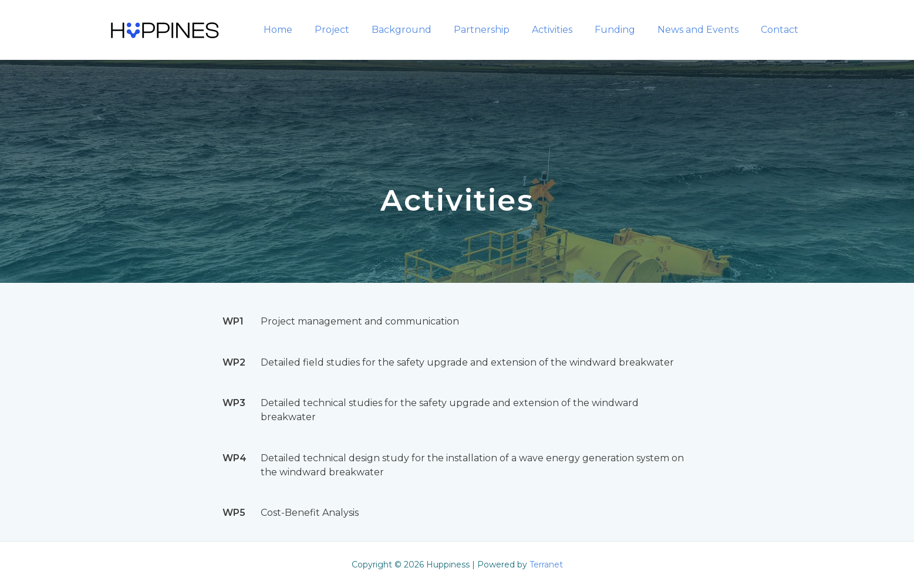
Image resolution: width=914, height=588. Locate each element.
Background (421, 30)
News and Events (703, 30)
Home (304, 30)
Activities (564, 30)
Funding (624, 30)
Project (355, 30)
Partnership (498, 30)
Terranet (546, 565)
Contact (781, 30)
